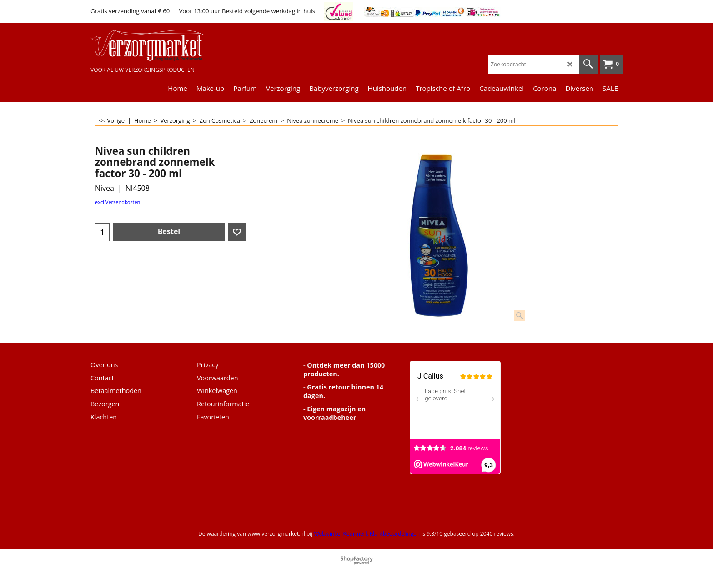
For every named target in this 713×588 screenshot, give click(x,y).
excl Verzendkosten (118, 202)
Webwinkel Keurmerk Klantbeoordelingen (367, 534)
